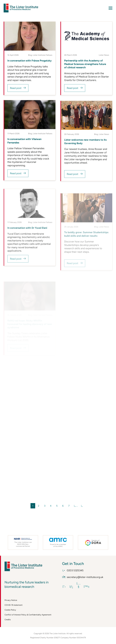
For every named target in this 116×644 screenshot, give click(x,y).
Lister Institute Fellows (43, 55)
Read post (16, 88)
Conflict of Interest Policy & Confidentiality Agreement (28, 615)
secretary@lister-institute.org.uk (83, 577)
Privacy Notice (11, 600)
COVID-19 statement (14, 605)
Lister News (104, 55)
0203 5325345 (73, 570)
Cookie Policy (10, 610)
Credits (8, 620)
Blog (30, 55)
